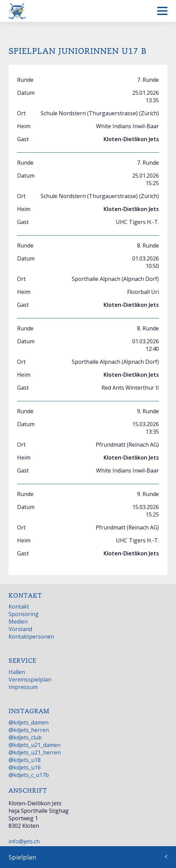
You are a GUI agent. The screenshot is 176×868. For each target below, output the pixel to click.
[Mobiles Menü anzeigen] (162, 11)
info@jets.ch (24, 841)
